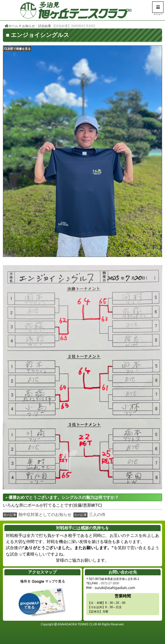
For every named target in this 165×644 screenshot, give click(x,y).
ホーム (11, 26)
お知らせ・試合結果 (37, 26)
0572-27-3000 (110, 583)
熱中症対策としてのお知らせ (45, 515)
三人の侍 (97, 515)
